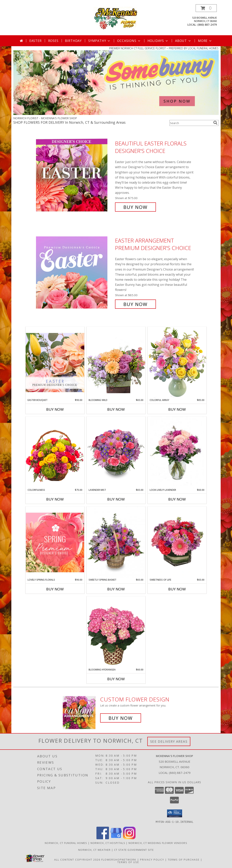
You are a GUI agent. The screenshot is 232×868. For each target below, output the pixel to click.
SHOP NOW (177, 101)
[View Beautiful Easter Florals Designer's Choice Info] (75, 175)
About (183, 41)
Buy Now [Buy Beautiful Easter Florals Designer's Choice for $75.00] (135, 207)
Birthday (73, 41)
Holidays (158, 41)
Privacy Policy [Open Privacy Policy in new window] (152, 859)
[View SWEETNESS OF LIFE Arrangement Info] (177, 542)
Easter (36, 41)
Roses (53, 41)
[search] (215, 123)
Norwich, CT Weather (94, 850)
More (205, 41)
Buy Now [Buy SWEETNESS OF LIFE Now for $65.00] (177, 589)
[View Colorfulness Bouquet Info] (55, 452)
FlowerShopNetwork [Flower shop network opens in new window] (119, 859)
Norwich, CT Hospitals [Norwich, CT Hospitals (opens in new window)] (108, 843)
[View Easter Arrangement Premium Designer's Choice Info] (75, 272)
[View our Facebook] (103, 838)
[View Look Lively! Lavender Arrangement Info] (177, 452)
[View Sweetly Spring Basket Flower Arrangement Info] (116, 542)
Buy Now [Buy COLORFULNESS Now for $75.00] (55, 499)
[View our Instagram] (129, 838)
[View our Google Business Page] (116, 838)
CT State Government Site (134, 850)
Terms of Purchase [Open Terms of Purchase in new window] (184, 859)
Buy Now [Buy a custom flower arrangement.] (121, 718)
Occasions (129, 41)
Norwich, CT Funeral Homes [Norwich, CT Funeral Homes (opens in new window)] (66, 843)
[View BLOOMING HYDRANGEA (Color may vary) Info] (116, 632)
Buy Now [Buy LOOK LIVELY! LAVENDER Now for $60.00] (177, 499)
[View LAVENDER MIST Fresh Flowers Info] (116, 452)
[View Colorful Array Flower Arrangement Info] (177, 362)
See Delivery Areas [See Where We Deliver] (169, 741)
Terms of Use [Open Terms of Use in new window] (128, 862)
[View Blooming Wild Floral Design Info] (116, 362)
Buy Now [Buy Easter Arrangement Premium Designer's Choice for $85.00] (135, 304)
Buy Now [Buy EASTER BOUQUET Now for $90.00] (55, 409)
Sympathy (99, 41)
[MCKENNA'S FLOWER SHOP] (116, 18)
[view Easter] (116, 114)
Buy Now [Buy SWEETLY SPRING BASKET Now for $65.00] (116, 589)
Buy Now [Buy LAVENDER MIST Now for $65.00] (116, 499)
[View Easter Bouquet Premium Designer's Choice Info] (55, 362)
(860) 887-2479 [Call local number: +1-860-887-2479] (207, 25)
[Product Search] (191, 123)
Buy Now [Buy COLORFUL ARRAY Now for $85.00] (177, 409)
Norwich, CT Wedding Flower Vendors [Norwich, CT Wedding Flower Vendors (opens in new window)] (158, 843)
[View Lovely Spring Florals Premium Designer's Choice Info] (55, 542)
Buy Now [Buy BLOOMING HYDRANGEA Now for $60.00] (116, 679)
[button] (206, 8)
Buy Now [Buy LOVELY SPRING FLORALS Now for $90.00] (55, 589)
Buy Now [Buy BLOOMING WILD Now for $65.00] (116, 409)
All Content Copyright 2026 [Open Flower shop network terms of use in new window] (77, 859)
